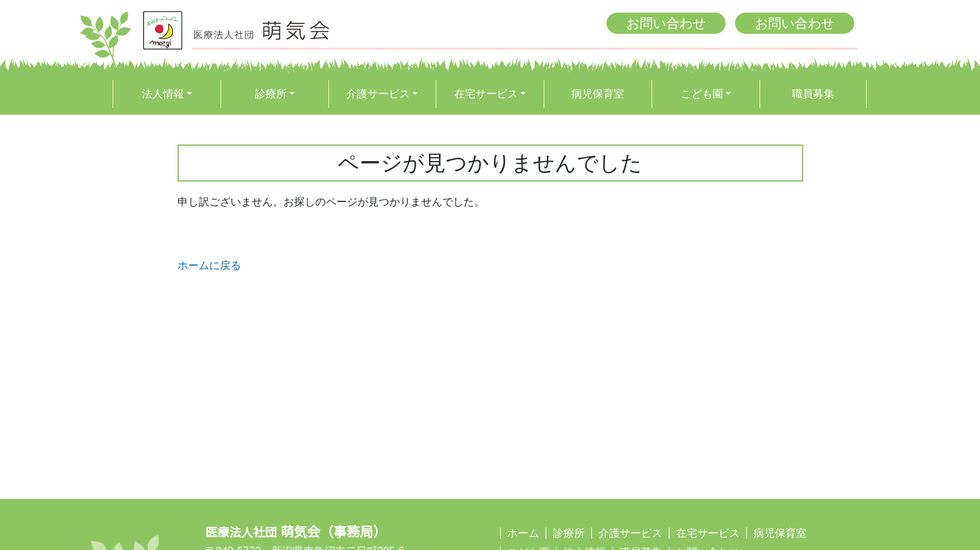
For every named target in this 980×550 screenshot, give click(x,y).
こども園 (702, 94)
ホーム (523, 533)
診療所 (271, 94)
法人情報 (163, 94)
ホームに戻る (209, 265)
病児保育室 (598, 94)
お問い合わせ (666, 23)
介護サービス (378, 94)
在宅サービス (486, 94)
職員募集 (813, 94)
